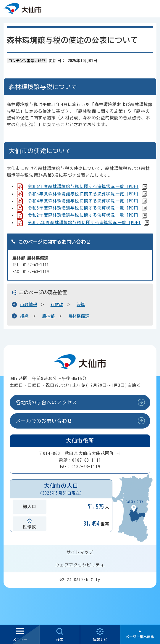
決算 (81, 305)
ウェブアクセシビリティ (80, 565)
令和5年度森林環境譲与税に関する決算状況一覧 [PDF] (83, 194)
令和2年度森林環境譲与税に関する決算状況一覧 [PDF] (83, 215)
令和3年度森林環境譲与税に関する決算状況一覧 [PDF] (83, 208)
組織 (24, 316)
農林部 (48, 316)
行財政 (57, 305)
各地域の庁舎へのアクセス (47, 402)
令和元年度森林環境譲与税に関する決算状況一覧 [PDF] (84, 223)
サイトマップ (80, 552)
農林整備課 (79, 316)
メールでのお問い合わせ (44, 421)
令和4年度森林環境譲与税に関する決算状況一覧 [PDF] (83, 201)
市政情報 (29, 305)
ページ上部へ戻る (140, 637)
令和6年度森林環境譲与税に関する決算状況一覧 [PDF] (83, 186)
